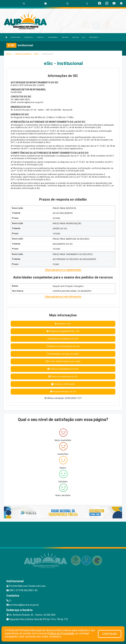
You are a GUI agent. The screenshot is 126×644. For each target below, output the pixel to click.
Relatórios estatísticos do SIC (63, 339)
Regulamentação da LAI (63, 392)
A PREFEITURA (16, 37)
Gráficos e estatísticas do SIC (63, 369)
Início (9, 54)
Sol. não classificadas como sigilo (63, 361)
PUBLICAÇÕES (94, 37)
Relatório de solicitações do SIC (63, 346)
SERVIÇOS (41, 37)
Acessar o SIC (63, 324)
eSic (36, 54)
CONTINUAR (110, 634)
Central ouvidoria (23, 54)
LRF (84, 37)
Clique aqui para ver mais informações (63, 296)
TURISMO (65, 37)
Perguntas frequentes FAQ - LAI (63, 331)
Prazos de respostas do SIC (63, 376)
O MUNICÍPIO (29, 37)
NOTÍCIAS (75, 37)
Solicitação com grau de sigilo (63, 354)
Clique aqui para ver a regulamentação (63, 270)
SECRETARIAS (53, 37)
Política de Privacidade (61, 633)
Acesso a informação (63, 384)
